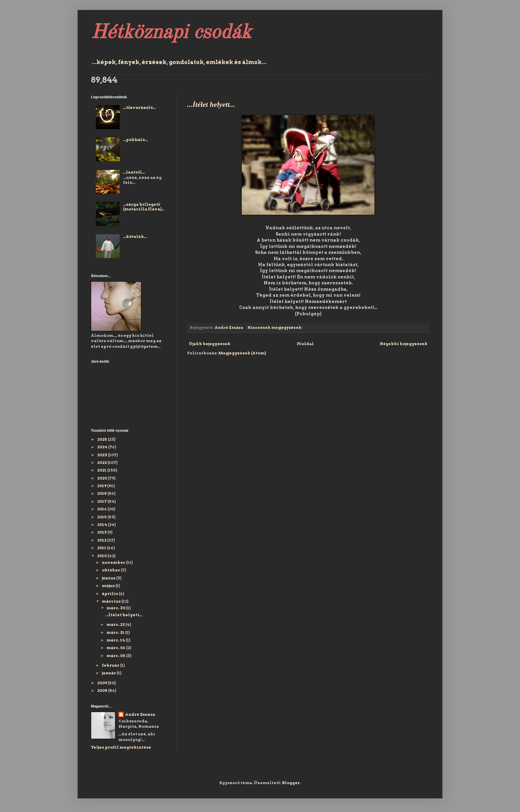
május (109, 586)
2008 (103, 690)
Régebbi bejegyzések (404, 344)
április (110, 593)
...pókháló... (135, 140)
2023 (102, 455)
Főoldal (305, 344)
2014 (102, 524)
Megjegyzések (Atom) (242, 353)
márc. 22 (116, 624)
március (112, 601)
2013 (102, 532)
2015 (102, 517)
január (109, 673)
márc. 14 (116, 640)
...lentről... (134, 172)
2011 (102, 548)
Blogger (291, 783)
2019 (102, 486)
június (109, 578)
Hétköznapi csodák (171, 33)
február (111, 665)
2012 (102, 540)
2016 (102, 509)
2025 (102, 439)
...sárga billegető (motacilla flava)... (144, 207)
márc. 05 (116, 656)
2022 (102, 462)
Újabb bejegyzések (210, 344)
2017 (102, 501)
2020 (102, 478)
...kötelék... (135, 236)
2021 (102, 470)
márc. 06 (116, 648)
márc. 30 (116, 608)
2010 (102, 556)
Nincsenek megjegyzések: (275, 328)
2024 (103, 447)
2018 (102, 493)
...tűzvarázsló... (140, 107)
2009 (102, 683)
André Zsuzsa (140, 714)
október (111, 570)
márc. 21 (116, 632)
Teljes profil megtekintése (121, 747)
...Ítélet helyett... (211, 104)
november (114, 562)
